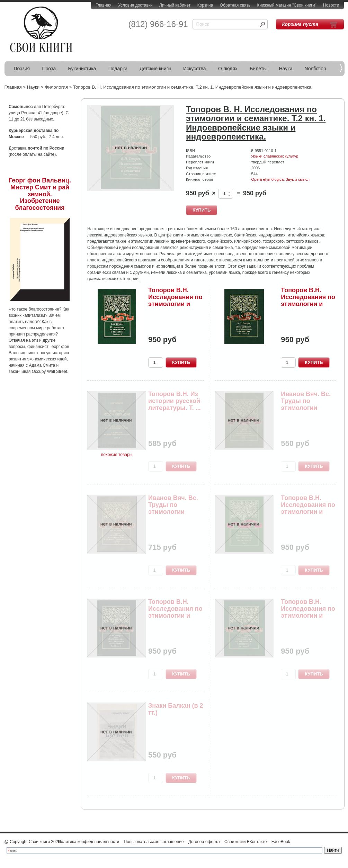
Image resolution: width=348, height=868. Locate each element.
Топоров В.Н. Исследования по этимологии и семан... (175, 300)
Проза (49, 69)
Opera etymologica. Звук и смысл (281, 179)
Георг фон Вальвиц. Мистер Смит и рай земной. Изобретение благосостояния (40, 194)
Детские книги (155, 69)
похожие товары (117, 455)
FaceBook (281, 842)
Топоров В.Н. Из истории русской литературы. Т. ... (175, 401)
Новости (331, 5)
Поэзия (22, 69)
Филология (56, 87)
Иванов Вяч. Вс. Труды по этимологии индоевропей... (306, 404)
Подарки (118, 69)
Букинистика (82, 69)
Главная (104, 5)
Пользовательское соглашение (154, 842)
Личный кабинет (175, 5)
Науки (286, 69)
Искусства (195, 69)
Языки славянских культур (275, 156)
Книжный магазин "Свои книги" (287, 5)
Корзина (205, 5)
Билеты (258, 69)
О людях (228, 69)
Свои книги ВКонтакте (246, 842)
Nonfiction (315, 69)
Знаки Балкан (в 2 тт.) (176, 709)
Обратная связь (235, 5)
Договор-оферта (204, 842)
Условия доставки (135, 5)
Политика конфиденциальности (88, 842)
